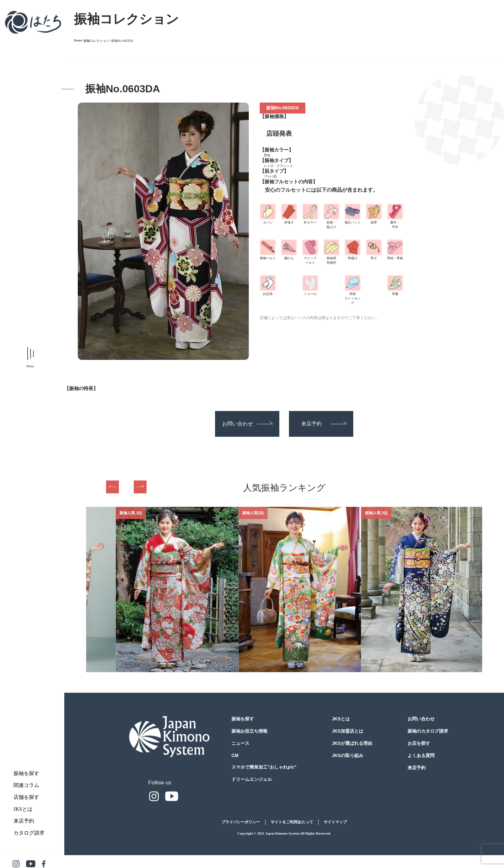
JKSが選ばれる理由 (352, 743)
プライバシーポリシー (241, 822)
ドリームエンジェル (252, 779)
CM (235, 755)
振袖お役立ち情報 (249, 731)
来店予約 (24, 821)
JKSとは (23, 809)
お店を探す (419, 743)
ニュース (240, 743)
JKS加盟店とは (348, 731)
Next (140, 487)
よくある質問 (421, 755)
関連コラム (26, 785)
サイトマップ (335, 822)
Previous (113, 487)
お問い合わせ (248, 424)
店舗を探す (26, 797)
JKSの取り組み (348, 755)
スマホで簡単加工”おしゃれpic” (264, 767)
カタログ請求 (29, 833)
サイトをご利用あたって (292, 822)
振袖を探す (26, 773)
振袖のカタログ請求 (428, 731)
